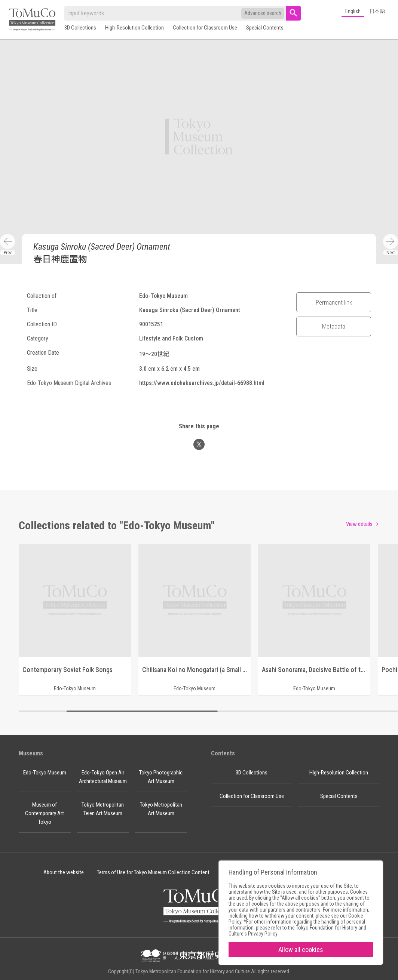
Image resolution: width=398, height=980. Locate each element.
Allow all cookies (301, 950)
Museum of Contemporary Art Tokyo (45, 813)
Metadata (334, 326)
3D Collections (80, 28)
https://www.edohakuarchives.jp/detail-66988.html (202, 383)
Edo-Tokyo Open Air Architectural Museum (103, 777)
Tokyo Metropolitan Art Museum (161, 809)
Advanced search (263, 13)
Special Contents (265, 28)
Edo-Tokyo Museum (45, 773)
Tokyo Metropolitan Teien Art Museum (103, 809)
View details (359, 524)
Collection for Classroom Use (205, 28)
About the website (64, 872)
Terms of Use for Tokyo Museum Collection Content (153, 872)
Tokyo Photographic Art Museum (161, 777)
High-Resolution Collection (134, 28)
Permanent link (334, 302)
